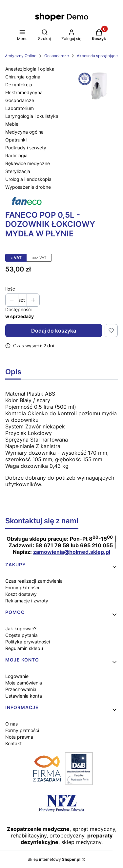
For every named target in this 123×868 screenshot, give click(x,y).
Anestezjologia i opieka (30, 69)
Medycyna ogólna (24, 132)
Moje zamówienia (24, 683)
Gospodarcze (57, 56)
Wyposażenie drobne (28, 187)
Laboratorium (20, 108)
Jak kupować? (21, 629)
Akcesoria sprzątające (97, 56)
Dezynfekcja (19, 85)
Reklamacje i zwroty (27, 601)
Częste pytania (21, 635)
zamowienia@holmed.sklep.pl (72, 552)
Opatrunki (16, 140)
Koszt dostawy (21, 594)
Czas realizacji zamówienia (34, 581)
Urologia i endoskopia (28, 179)
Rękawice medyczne (28, 163)
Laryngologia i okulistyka (32, 116)
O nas (11, 724)
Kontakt (13, 743)
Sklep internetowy (54, 859)
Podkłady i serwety (26, 148)
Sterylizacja (18, 171)
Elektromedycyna (24, 92)
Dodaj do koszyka (54, 331)
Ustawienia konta (24, 696)
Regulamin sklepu (24, 648)
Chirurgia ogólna (23, 77)
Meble (12, 124)
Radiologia (16, 155)
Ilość (10, 289)
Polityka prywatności (28, 642)
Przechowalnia (21, 689)
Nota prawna (19, 737)
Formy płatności (22, 587)
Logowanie (17, 676)
